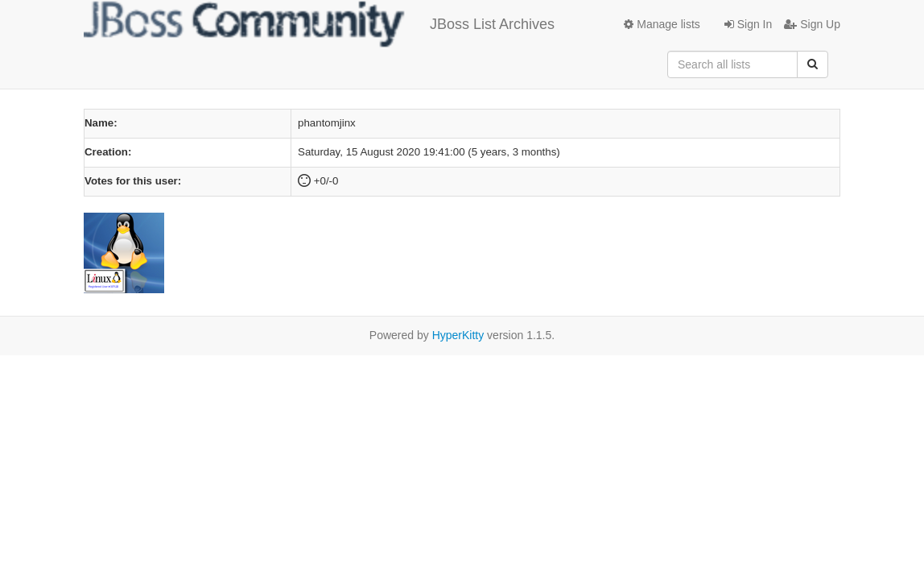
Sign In (748, 24)
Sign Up (812, 24)
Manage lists (662, 24)
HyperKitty (458, 335)
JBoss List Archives (319, 24)
